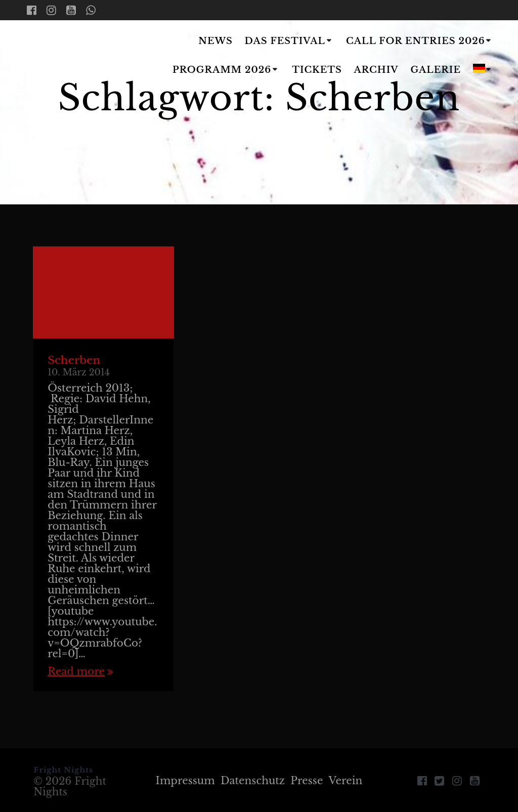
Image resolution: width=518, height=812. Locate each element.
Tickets (317, 70)
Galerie (436, 70)
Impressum (185, 781)
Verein (346, 781)
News (215, 41)
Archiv (376, 70)
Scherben (74, 360)
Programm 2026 (222, 70)
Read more (76, 672)
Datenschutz (253, 781)
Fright (79, 56)
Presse (307, 781)
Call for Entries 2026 (416, 41)
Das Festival (285, 41)
